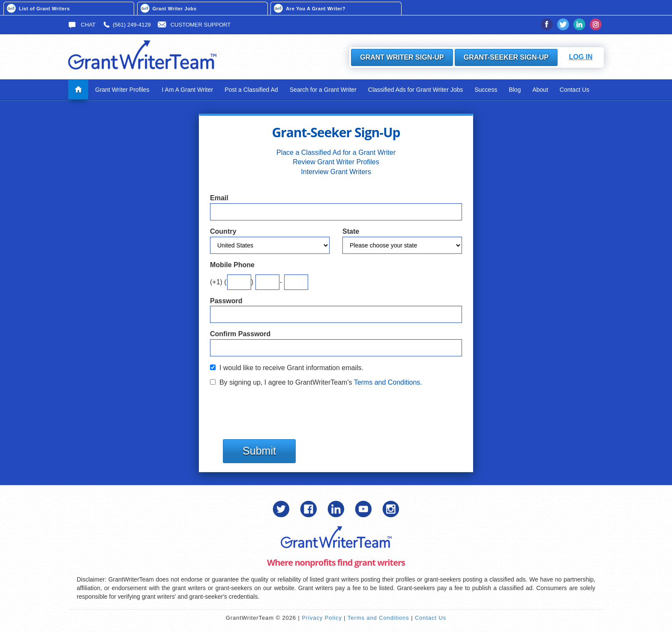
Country (223, 231)
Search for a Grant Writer (323, 90)
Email (219, 198)
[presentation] (275, 409)
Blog (515, 90)
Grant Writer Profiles (122, 90)
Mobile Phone (232, 265)
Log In (580, 57)
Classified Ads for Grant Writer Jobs (415, 90)
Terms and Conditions (378, 618)
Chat (82, 25)
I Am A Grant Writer (188, 90)
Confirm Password (240, 334)
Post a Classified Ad (251, 90)
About (540, 90)
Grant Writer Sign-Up (402, 57)
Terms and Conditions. (388, 382)
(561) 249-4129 (127, 25)
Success (486, 90)
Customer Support (194, 25)
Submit (259, 451)
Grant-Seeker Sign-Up (506, 57)
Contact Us (574, 90)
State (351, 231)
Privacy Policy (322, 618)
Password (226, 301)
